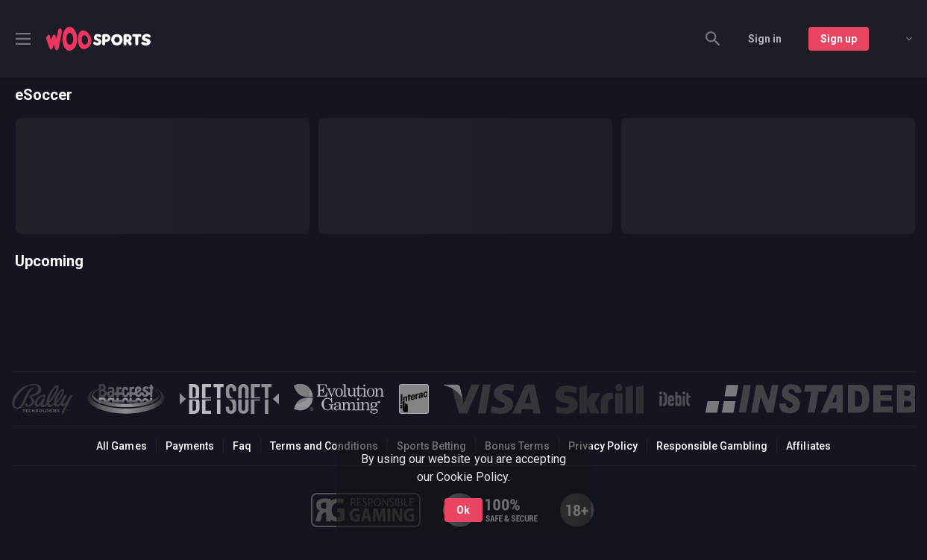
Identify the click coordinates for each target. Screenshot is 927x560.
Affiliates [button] (808, 446)
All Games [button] (121, 446)
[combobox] (898, 39)
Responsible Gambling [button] (712, 446)
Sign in (765, 39)
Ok (463, 510)
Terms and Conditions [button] (324, 446)
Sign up (839, 39)
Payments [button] (190, 446)
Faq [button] (242, 446)
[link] (98, 39)
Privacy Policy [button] (603, 446)
